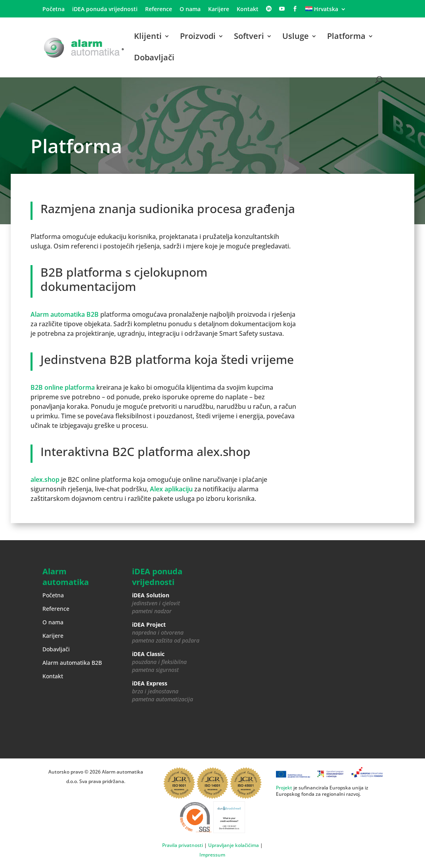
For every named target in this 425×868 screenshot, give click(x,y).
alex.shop (45, 479)
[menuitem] (326, 11)
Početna (54, 10)
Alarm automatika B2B (65, 314)
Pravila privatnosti (183, 845)
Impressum (212, 855)
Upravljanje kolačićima (234, 845)
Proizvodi (198, 37)
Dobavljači (154, 59)
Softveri (249, 37)
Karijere (219, 10)
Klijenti (148, 37)
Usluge (296, 37)
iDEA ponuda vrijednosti (105, 10)
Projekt (284, 788)
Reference (159, 10)
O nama (190, 10)
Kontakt (248, 10)
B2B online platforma (63, 387)
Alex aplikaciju (171, 489)
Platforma (346, 37)
